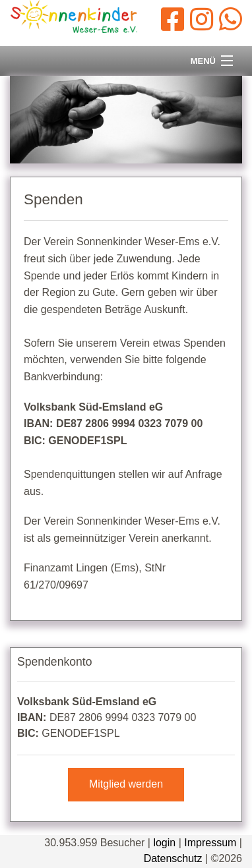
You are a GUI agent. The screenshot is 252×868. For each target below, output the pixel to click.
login (164, 843)
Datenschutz (173, 858)
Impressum (210, 843)
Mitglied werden (126, 784)
